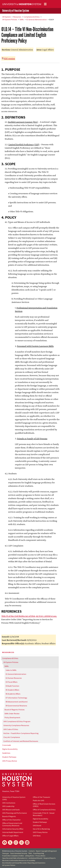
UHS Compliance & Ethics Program (17, 721)
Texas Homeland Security (19, 853)
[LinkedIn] (27, 843)
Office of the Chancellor (11, 820)
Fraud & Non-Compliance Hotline (13, 856)
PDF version (9, 58)
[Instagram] (16, 843)
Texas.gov (6, 853)
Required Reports (50, 858)
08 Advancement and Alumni (17, 702)
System (7, 17)
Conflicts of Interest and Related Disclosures (21, 741)
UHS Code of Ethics (11, 729)
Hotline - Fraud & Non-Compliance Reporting (21, 733)
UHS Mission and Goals (11, 810)
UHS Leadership (8, 806)
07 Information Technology (16, 698)
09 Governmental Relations (16, 706)
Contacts (32, 851)
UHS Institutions (9, 803)
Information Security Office (13, 829)
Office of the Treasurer (41, 797)
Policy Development (12, 717)
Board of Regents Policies (15, 710)
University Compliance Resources (16, 725)
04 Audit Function (12, 686)
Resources (17, 17)
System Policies (10, 20)
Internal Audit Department (13, 832)
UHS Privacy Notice (10, 761)
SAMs (22, 20)
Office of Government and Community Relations (12, 824)
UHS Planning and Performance (15, 813)
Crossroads (7, 745)
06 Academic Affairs (13, 694)
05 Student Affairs (12, 690)
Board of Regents (9, 816)
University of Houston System (16, 11)
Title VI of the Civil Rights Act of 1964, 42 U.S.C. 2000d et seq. (29, 616)
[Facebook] (5, 843)
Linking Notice (30, 856)
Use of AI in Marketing (41, 829)
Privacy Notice (40, 856)
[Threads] (22, 843)
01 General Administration (36, 20)
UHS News (37, 836)
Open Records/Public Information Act (15, 858)
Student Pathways (9, 757)
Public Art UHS (38, 800)
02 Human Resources (14, 678)
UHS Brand (37, 825)
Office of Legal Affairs (10, 836)
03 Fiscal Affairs (12, 682)
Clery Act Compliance (12, 737)
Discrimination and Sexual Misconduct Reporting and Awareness (24, 863)
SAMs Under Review (12, 714)
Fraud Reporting (39, 853)
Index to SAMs (11, 670)
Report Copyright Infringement (46, 851)
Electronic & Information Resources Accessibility (19, 860)
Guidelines (6, 753)
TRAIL (30, 853)
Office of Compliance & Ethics (44, 810)
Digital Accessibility (10, 749)
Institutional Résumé (36, 858)
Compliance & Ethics (32, 17)
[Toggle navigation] (45, 4)
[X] (10, 843)
